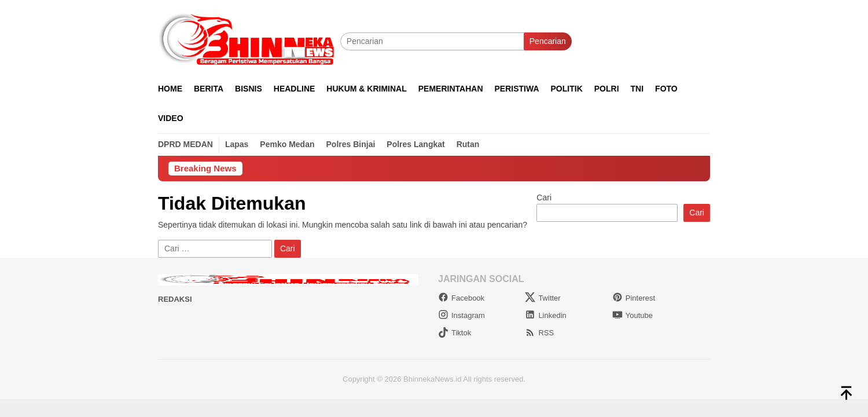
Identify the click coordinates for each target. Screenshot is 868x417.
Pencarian (548, 41)
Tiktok (455, 333)
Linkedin (545, 315)
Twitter (542, 298)
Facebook (461, 298)
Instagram (461, 315)
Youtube (632, 315)
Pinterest (634, 298)
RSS (539, 333)
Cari (544, 197)
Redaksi (175, 299)
